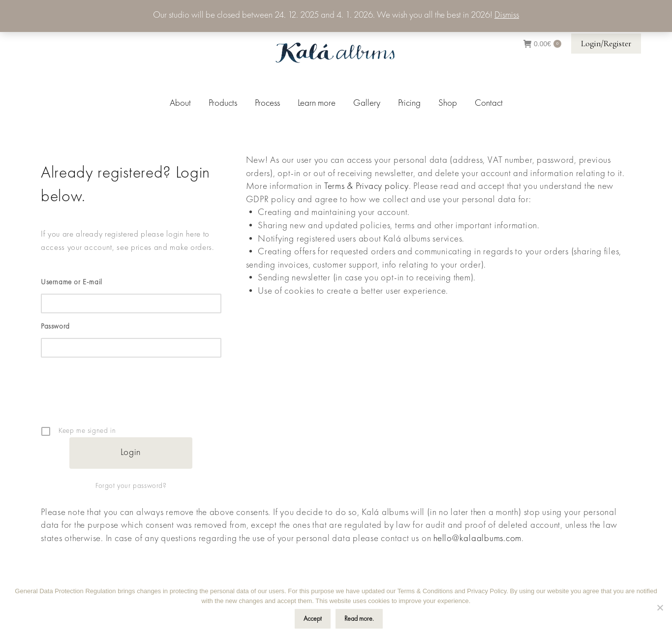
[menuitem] (180, 104)
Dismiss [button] (507, 15)
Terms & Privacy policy (367, 187)
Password (55, 327)
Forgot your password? (131, 486)
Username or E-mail (72, 283)
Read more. (359, 619)
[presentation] (132, 399)
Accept (313, 619)
